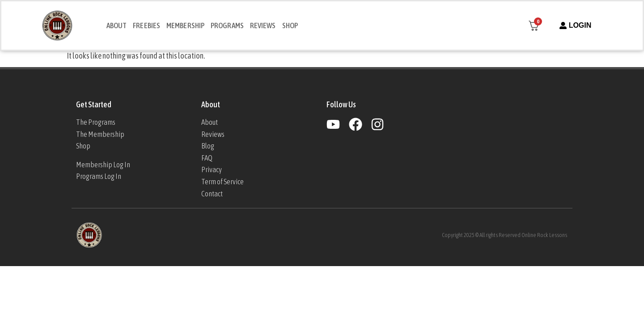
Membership (185, 25)
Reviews (263, 25)
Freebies (146, 25)
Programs (227, 25)
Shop (290, 25)
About (117, 25)
